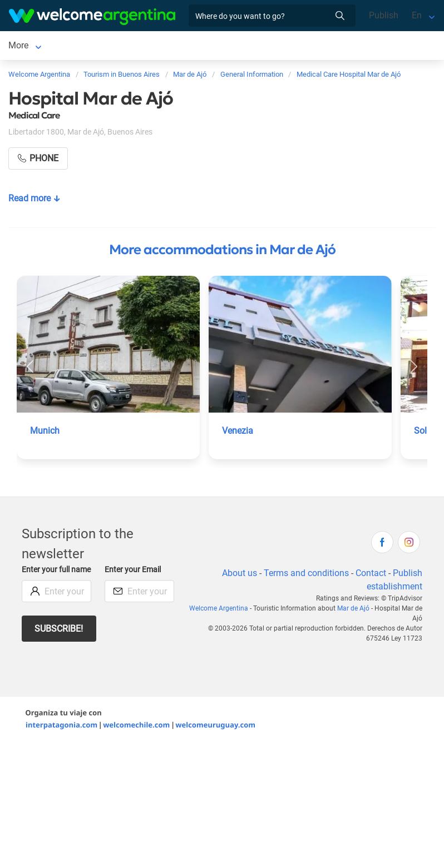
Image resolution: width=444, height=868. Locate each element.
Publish (384, 15)
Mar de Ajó (29, 46)
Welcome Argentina (219, 611)
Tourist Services (170, 46)
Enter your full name (56, 572)
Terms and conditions (306, 575)
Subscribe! (59, 631)
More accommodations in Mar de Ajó (222, 252)
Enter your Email (133, 572)
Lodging (87, 46)
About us (240, 575)
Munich (45, 433)
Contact (371, 575)
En (417, 15)
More (224, 46)
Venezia (238, 433)
